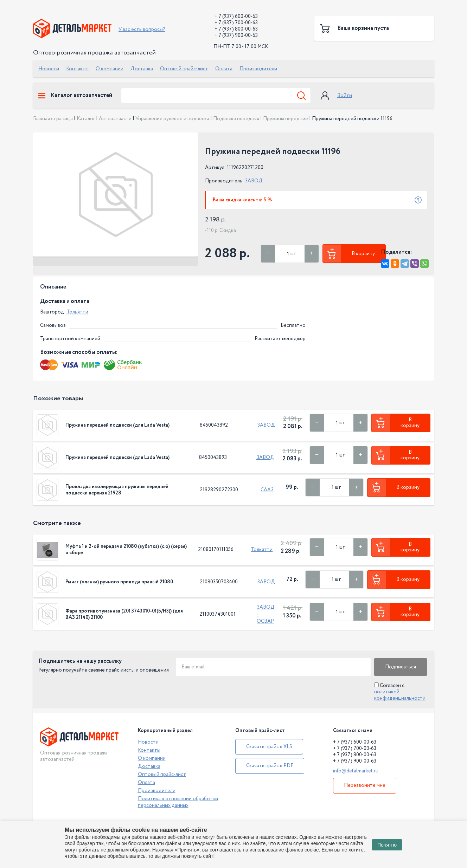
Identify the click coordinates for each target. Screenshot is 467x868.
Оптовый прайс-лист (184, 69)
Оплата (224, 69)
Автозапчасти (115, 119)
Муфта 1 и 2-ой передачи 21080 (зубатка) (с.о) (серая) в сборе (126, 550)
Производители (258, 69)
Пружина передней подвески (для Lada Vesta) (117, 425)
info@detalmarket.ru (356, 771)
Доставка (142, 69)
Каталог (86, 119)
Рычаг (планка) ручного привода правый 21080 (119, 582)
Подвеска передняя (236, 119)
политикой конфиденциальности (400, 695)
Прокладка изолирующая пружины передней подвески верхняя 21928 (117, 490)
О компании (110, 69)
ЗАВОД (254, 181)
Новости (49, 69)
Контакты (77, 69)
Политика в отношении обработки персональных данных (178, 802)
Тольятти (77, 312)
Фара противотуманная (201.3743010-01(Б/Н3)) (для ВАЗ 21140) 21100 (124, 614)
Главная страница (53, 119)
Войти (345, 96)
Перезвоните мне (365, 785)
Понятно (387, 845)
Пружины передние (286, 119)
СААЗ (267, 490)
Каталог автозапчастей (75, 96)
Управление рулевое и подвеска (172, 119)
